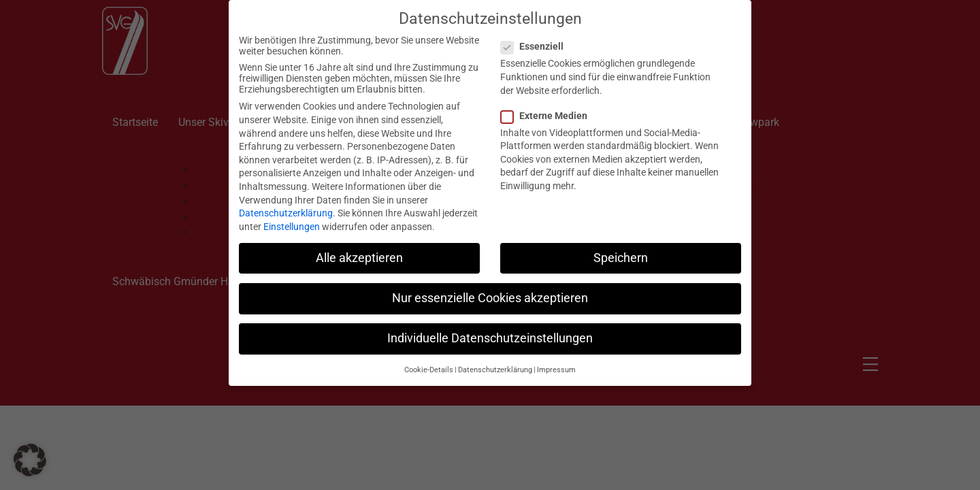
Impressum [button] (556, 362)
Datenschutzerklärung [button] (495, 362)
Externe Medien (548, 108)
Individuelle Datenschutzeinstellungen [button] (490, 330)
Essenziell (536, 39)
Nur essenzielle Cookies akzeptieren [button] (490, 290)
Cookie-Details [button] (429, 362)
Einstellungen (292, 218)
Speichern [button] (621, 250)
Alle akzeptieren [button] (359, 250)
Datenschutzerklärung (286, 206)
